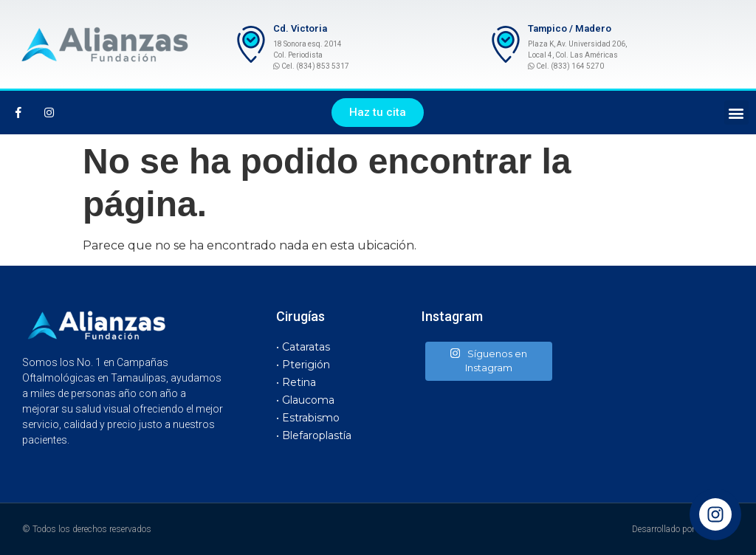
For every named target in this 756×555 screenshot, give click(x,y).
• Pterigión (303, 365)
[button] (378, 113)
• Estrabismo (308, 418)
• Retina (296, 382)
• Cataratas (303, 347)
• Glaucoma (305, 400)
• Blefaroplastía (314, 435)
